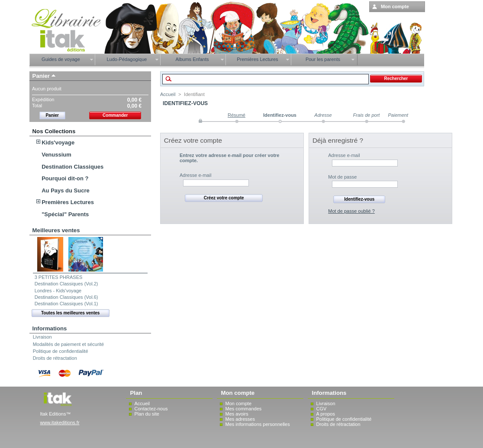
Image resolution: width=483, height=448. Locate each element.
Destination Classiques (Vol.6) (66, 297)
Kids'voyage (58, 142)
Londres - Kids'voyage (58, 291)
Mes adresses (240, 419)
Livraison (42, 337)
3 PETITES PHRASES (59, 277)
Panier (41, 76)
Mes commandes (244, 409)
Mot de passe (342, 177)
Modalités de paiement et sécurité (68, 344)
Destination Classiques (72, 167)
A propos (326, 414)
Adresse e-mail (195, 175)
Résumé (237, 115)
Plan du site (147, 414)
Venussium (56, 155)
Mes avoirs (237, 414)
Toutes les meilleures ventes (70, 313)
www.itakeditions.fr (60, 422)
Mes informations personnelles (258, 424)
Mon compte (239, 403)
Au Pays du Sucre (66, 190)
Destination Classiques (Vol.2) (66, 284)
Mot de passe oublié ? (351, 211)
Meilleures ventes (56, 230)
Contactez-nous (151, 409)
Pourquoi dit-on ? (65, 178)
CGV (322, 409)
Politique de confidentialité (61, 351)
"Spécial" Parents (65, 214)
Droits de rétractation (55, 358)
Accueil (168, 94)
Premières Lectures (68, 202)
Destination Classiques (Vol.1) (66, 304)
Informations (50, 328)
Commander (115, 115)
